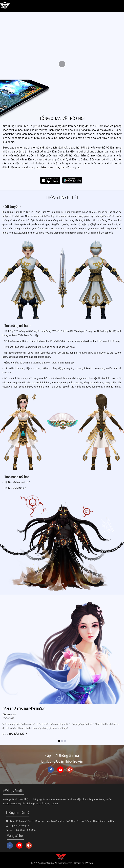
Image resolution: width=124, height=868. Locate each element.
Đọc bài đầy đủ (15, 734)
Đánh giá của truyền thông (24, 709)
